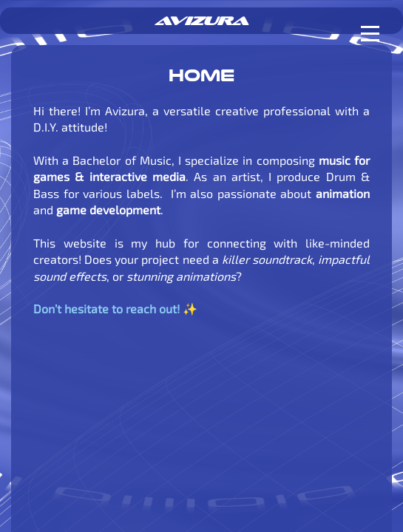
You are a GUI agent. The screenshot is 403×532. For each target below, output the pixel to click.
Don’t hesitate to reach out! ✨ (115, 308)
